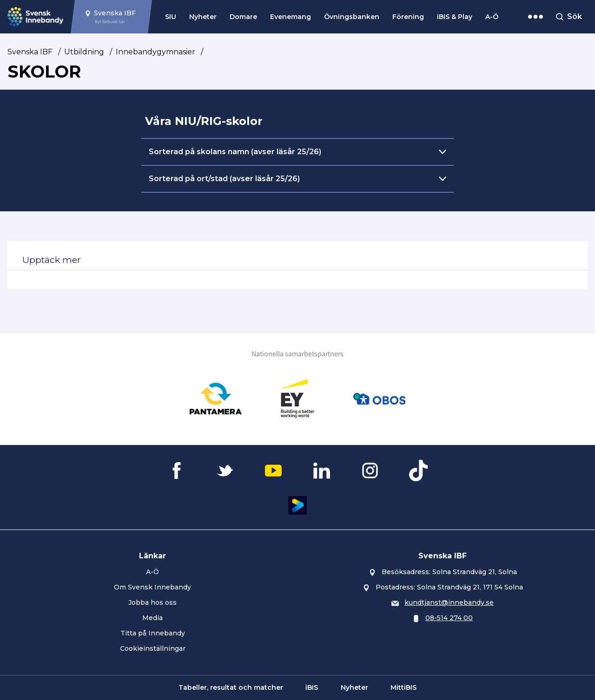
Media (152, 618)
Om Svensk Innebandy (152, 587)
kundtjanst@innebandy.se (449, 602)
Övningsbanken (352, 17)
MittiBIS (403, 687)
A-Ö (492, 17)
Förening (408, 17)
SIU (171, 17)
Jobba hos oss (152, 602)
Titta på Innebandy (153, 633)
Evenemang (291, 17)
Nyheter (203, 17)
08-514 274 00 (449, 618)
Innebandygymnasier (155, 52)
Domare (243, 17)
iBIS (312, 687)
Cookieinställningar (153, 648)
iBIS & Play (455, 17)
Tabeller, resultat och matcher (231, 687)
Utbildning (84, 52)
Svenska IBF (30, 52)
